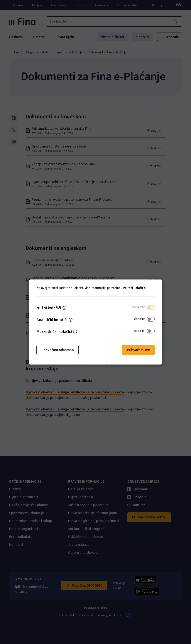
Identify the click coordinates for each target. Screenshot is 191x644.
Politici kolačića (134, 288)
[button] (64, 308)
